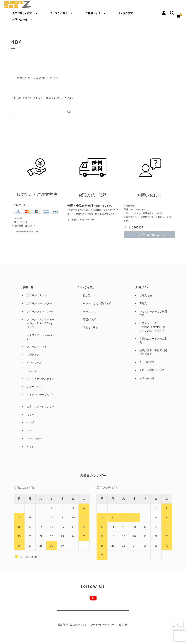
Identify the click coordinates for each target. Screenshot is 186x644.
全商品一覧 (27, 287)
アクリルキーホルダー (39, 303)
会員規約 (124, 625)
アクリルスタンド (37, 295)
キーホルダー (34, 438)
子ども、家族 (91, 327)
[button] (172, 12)
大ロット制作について (152, 370)
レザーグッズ (34, 387)
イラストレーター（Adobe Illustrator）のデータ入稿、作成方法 (152, 327)
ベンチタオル (34, 363)
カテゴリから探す (22, 13)
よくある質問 (126, 13)
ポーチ (31, 422)
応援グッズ (89, 320)
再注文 (143, 303)
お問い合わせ (20, 19)
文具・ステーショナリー (41, 406)
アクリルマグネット (38, 347)
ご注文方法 (146, 295)
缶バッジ (32, 371)
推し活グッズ (91, 295)
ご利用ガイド (93, 13)
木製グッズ (33, 355)
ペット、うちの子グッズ (97, 303)
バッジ (31, 446)
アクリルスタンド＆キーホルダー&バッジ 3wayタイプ (41, 323)
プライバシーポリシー (102, 625)
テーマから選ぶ (59, 13)
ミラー (31, 414)
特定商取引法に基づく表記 (72, 625)
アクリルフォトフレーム (41, 311)
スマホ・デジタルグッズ (41, 379)
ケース (31, 430)
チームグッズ (91, 311)
